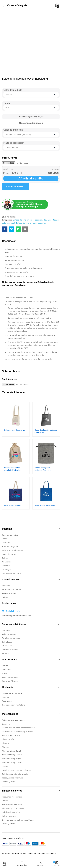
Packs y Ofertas (9, 824)
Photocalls (7, 646)
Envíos (5, 801)
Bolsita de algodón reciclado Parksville (12, 469)
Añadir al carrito (31, 178)
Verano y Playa (9, 782)
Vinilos (5, 666)
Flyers (5, 539)
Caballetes (7, 642)
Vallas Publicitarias (11, 677)
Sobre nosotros (9, 816)
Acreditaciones (9, 593)
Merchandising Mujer (12, 758)
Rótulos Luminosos (11, 638)
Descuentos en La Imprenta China (18, 820)
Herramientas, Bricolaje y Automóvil (19, 732)
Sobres (5, 558)
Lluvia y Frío (8, 743)
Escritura (6, 724)
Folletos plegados (10, 546)
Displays (6, 630)
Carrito (57, 863)
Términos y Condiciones (13, 808)
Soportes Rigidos (10, 681)
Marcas (5, 747)
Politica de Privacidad (12, 804)
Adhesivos (7, 562)
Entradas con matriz (11, 589)
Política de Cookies (11, 812)
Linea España (8, 739)
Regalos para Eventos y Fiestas (16, 770)
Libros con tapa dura (12, 573)
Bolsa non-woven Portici (45, 505)
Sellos (5, 597)
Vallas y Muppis (9, 634)
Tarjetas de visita (10, 535)
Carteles (6, 542)
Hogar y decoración (11, 735)
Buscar (40, 863)
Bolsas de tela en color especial (28, 220)
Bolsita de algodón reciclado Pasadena (43, 469)
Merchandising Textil (11, 751)
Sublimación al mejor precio (15, 774)
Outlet (5, 766)
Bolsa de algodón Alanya (15, 430)
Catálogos (7, 570)
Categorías (22, 863)
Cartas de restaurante (12, 693)
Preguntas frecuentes (12, 797)
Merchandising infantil (12, 755)
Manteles (6, 697)
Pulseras (6, 586)
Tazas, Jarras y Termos (12, 778)
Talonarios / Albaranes (12, 550)
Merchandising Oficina (12, 762)
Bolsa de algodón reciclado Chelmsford (46, 431)
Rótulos (6, 653)
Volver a (11, 5)
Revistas (6, 566)
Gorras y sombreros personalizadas (18, 728)
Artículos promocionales (13, 720)
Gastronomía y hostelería (14, 705)
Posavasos (7, 701)
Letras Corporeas (10, 650)
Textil (4, 673)
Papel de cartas (9, 554)
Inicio (4, 863)
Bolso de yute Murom (13, 505)
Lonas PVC (7, 670)
